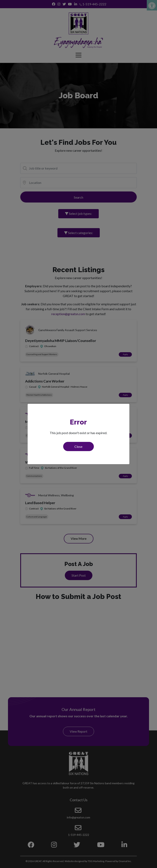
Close (78, 446)
